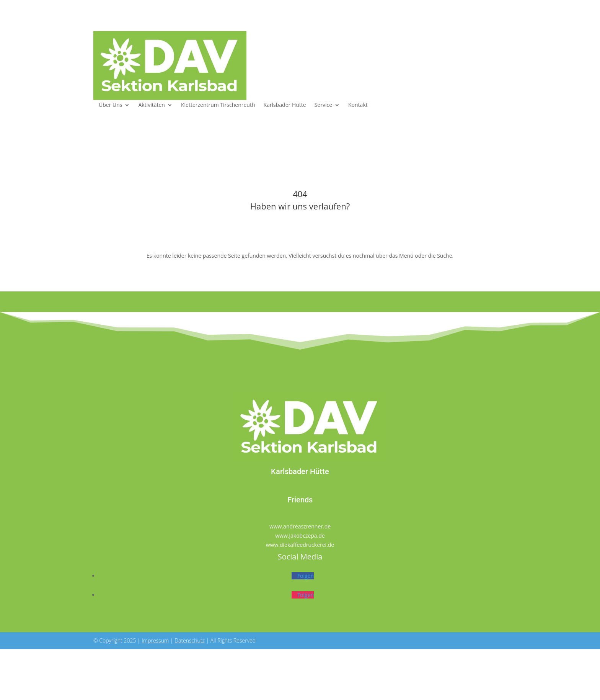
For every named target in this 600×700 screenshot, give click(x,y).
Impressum (155, 640)
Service (323, 105)
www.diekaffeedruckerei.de (300, 545)
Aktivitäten (151, 105)
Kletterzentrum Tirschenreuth (218, 105)
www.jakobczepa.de (300, 536)
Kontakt (358, 105)
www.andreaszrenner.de (300, 526)
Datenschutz (190, 640)
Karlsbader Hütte (285, 105)
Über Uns (110, 105)
